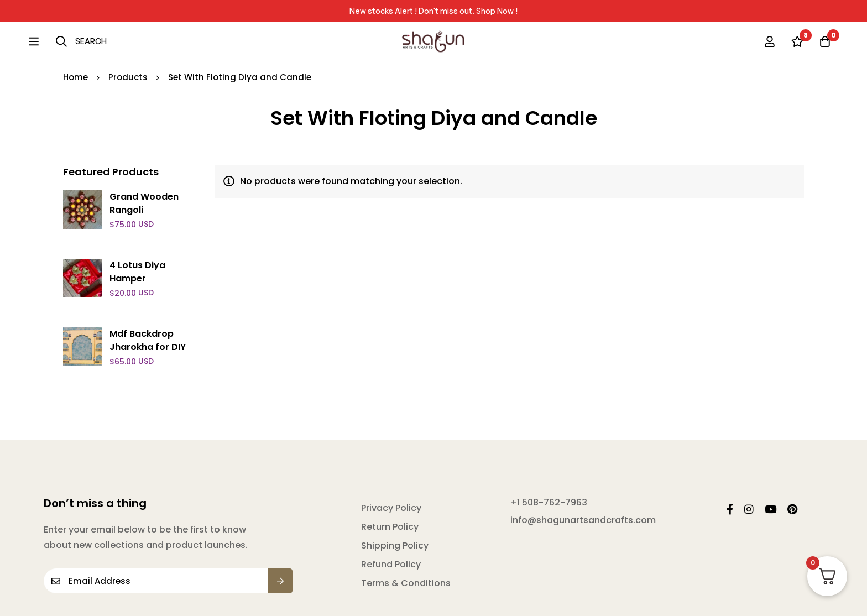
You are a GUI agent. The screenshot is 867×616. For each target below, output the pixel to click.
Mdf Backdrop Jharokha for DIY (148, 340)
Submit (280, 581)
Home (75, 77)
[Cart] (825, 41)
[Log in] (770, 41)
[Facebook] (730, 509)
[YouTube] (771, 509)
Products (128, 77)
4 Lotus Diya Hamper (137, 272)
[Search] (53, 41)
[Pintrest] (792, 509)
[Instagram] (749, 509)
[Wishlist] (797, 41)
